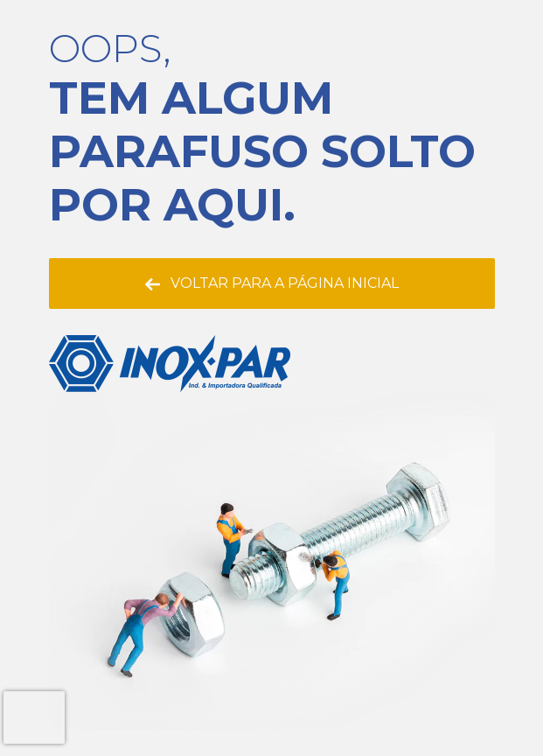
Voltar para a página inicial (272, 283)
